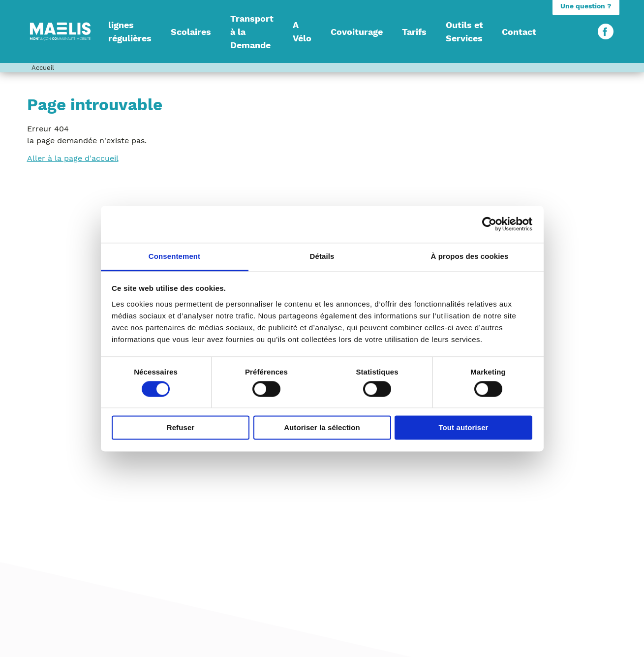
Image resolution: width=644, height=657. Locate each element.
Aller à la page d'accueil (73, 158)
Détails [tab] (322, 256)
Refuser (181, 428)
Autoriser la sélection (322, 428)
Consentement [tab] (174, 256)
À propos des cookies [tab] (470, 256)
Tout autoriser (463, 428)
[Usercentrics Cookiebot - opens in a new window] (489, 224)
